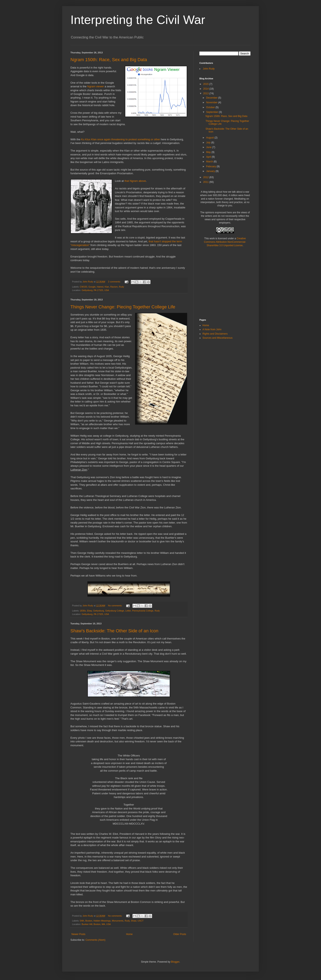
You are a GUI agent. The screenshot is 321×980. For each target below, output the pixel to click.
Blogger (175, 962)
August (210, 138)
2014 (206, 89)
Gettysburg (99, 611)
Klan (107, 287)
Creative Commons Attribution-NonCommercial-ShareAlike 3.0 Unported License (225, 242)
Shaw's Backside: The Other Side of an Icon (114, 631)
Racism (114, 287)
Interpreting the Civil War (138, 20)
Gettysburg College (115, 611)
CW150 (84, 287)
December (212, 98)
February (211, 166)
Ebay (89, 611)
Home (129, 934)
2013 (206, 93)
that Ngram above (135, 181)
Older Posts (180, 934)
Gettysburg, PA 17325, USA (95, 290)
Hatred (100, 287)
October (211, 107)
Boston (89, 921)
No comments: (116, 606)
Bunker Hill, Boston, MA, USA (96, 924)
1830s (83, 611)
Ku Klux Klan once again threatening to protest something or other (121, 139)
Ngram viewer (96, 86)
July (209, 143)
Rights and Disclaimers (215, 334)
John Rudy (209, 69)
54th (82, 921)
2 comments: (115, 282)
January (211, 171)
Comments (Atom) (95, 940)
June (209, 147)
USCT (141, 921)
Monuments (118, 921)
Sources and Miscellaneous (218, 338)
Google (92, 287)
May (209, 152)
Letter (128, 611)
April (209, 157)
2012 (206, 177)
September (212, 112)
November (212, 102)
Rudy (122, 287)
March (210, 162)
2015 (206, 84)
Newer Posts (78, 934)
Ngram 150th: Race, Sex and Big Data (109, 60)
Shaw (133, 921)
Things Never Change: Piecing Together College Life (123, 307)
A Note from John (212, 329)
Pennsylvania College (143, 611)
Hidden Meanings (102, 921)
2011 (206, 182)
